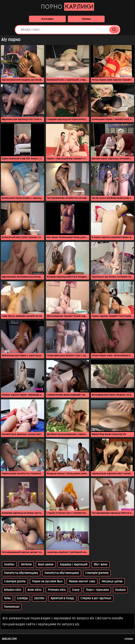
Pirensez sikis (57, 590)
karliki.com (9, 639)
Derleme (26, 565)
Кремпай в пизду (62, 598)
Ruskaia (120, 590)
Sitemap (129, 639)
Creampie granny (15, 581)
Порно (67, 7)
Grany (76, 590)
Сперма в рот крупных (96, 598)
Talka (7, 598)
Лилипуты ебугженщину (21, 573)
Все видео (47, 19)
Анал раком (46, 565)
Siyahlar (9, 565)
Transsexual (12, 607)
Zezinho (39, 598)
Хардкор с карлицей (74, 565)
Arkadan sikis (13, 590)
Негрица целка (112, 581)
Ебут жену (101, 565)
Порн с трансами (97, 590)
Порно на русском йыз (47, 581)
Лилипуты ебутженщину (62, 573)
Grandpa (22, 598)
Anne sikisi (35, 590)
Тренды (86, 19)
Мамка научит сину (82, 581)
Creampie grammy (97, 573)
